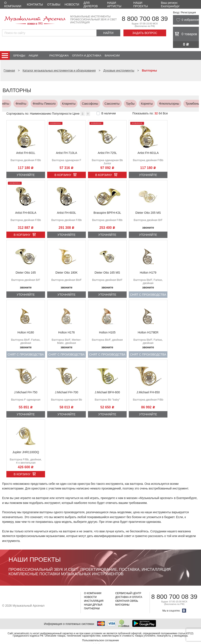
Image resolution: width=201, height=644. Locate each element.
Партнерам (92, 609)
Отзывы (54, 4)
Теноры (127, 104)
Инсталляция (94, 601)
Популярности (62, 114)
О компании (13, 4)
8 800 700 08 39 (145, 19)
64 (160, 113)
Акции (33, 56)
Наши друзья (93, 605)
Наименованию (41, 114)
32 (156, 113)
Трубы (11, 104)
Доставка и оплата (129, 597)
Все (165, 113)
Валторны (95, 104)
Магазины (122, 605)
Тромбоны (74, 104)
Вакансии (112, 56)
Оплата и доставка (87, 56)
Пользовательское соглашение (101, 640)
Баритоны (145, 104)
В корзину (63, 175)
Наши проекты (141, 4)
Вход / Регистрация (184, 13)
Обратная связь (127, 601)
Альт (112, 104)
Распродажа (59, 56)
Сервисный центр (128, 593)
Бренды (19, 56)
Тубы (184, 104)
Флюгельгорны (50, 104)
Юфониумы (166, 104)
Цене (76, 114)
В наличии (109, 113)
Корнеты (28, 104)
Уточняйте (26, 175)
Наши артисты (114, 4)
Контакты (35, 4)
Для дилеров (91, 4)
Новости (72, 4)
